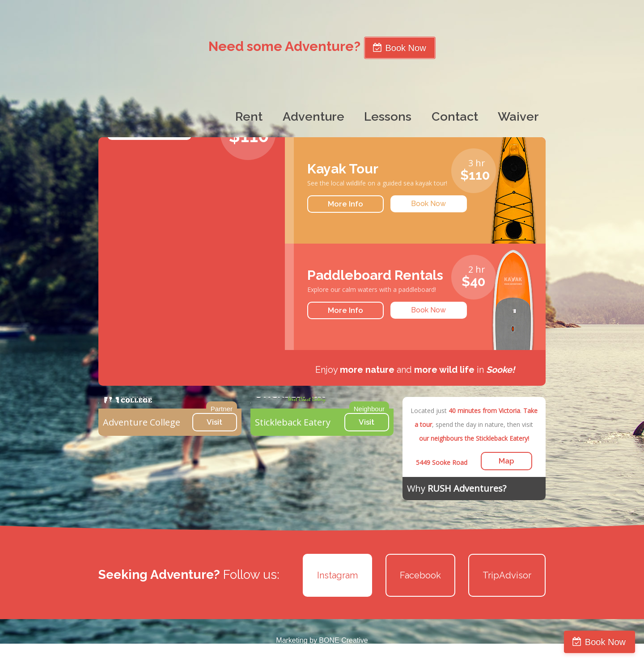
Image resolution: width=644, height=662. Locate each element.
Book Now (605, 642)
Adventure (314, 116)
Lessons (388, 116)
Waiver (518, 116)
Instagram (337, 575)
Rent (249, 116)
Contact (455, 116)
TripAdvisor (507, 575)
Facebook (420, 575)
